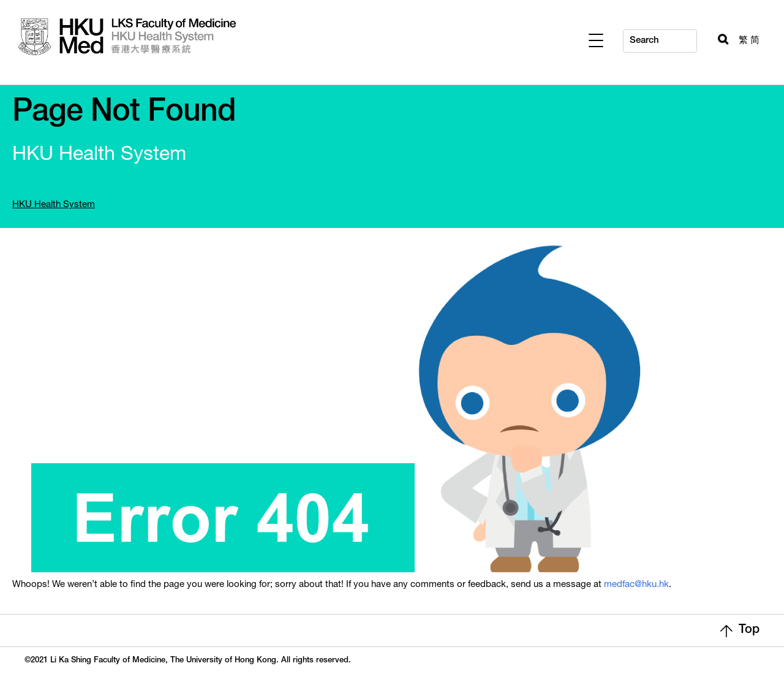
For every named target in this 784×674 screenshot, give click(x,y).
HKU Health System (54, 205)
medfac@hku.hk (636, 585)
